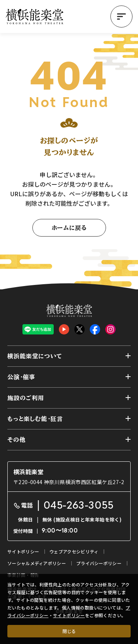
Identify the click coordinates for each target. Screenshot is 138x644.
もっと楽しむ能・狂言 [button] (35, 419)
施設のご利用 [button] (26, 398)
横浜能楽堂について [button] (35, 356)
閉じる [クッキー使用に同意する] (69, 631)
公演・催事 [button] (21, 377)
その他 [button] (16, 440)
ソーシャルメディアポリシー (37, 563)
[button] (121, 17)
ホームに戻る (69, 228)
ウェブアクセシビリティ (74, 551)
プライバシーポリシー (99, 563)
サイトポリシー (69, 615)
